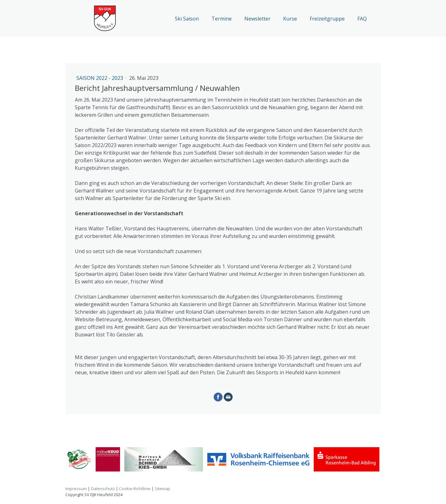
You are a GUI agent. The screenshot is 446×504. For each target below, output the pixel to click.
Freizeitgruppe (327, 19)
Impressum (76, 489)
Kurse (290, 19)
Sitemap (162, 489)
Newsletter (257, 19)
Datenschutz (103, 489)
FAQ (362, 19)
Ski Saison (187, 19)
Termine (222, 19)
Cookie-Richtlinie (135, 489)
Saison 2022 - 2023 (100, 78)
